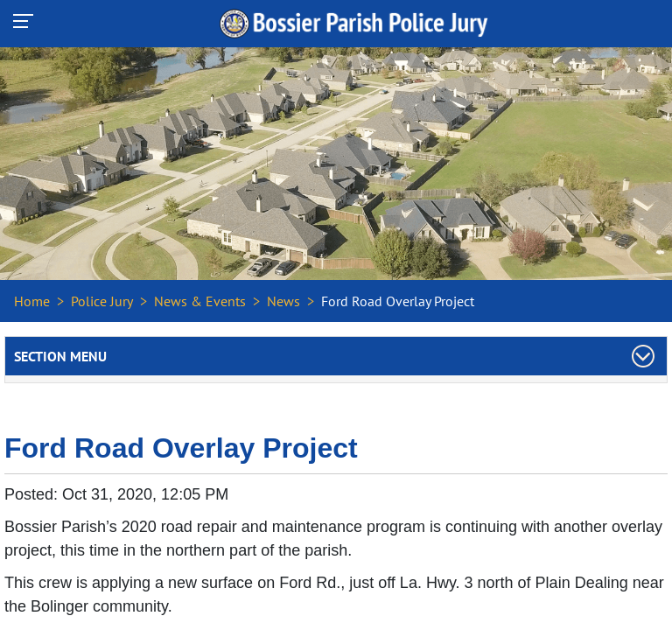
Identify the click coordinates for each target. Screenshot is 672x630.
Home (32, 301)
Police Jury (102, 301)
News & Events (200, 301)
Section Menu (60, 356)
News (283, 301)
